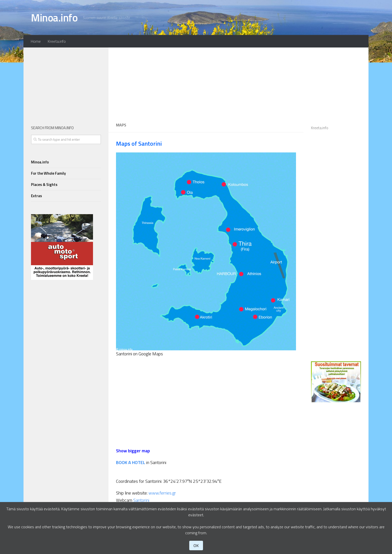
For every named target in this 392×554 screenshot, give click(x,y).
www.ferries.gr (162, 493)
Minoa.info (54, 17)
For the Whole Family (48, 173)
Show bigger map (133, 451)
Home (36, 41)
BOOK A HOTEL (131, 462)
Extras (36, 196)
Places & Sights (44, 185)
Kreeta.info (57, 41)
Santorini (141, 500)
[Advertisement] (206, 82)
